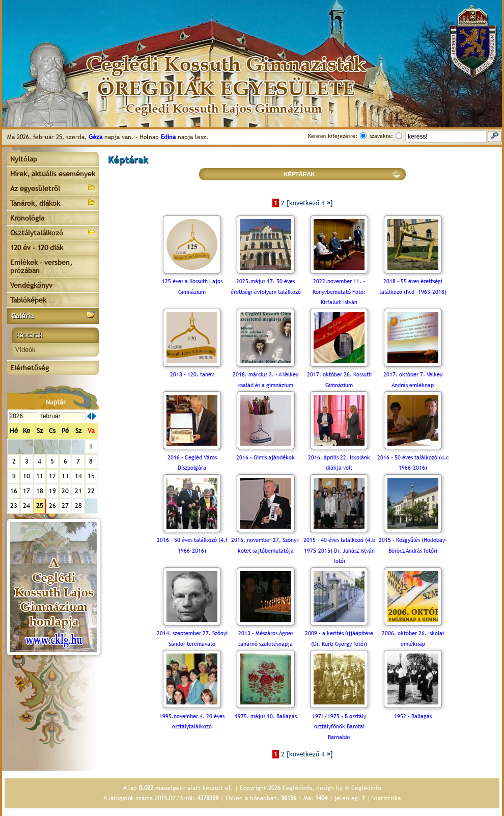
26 (52, 506)
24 (26, 506)
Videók (25, 350)
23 (14, 506)
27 (65, 506)
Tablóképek (28, 300)
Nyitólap (24, 159)
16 (14, 491)
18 (40, 491)
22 (91, 491)
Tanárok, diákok (53, 202)
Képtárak (30, 335)
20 (65, 491)
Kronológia (27, 218)
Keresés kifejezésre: (333, 136)
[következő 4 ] (310, 203)
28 (78, 506)
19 (52, 491)
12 (52, 476)
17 (26, 491)
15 (91, 476)
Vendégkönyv (31, 285)
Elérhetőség (30, 368)
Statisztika (386, 798)
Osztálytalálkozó (53, 232)
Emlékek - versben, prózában (41, 266)
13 (65, 476)
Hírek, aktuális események (53, 174)
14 (78, 476)
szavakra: (381, 136)
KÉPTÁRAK (299, 174)
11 (40, 476)
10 (26, 476)
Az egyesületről (53, 188)
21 (78, 491)
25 (40, 506)
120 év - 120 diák (37, 248)
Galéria (53, 315)
